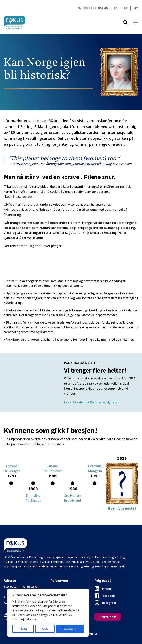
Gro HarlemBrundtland (72, 498)
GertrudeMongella (95, 468)
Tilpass (23, 629)
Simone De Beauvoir (53, 468)
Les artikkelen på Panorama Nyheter (91, 402)
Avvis (45, 629)
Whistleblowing (93, 8)
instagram (109, 603)
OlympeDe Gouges (12, 468)
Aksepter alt (70, 629)
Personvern (59, 581)
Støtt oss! (108, 617)
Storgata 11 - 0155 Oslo (20, 587)
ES (126, 8)
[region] (48, 613)
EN (116, 8)
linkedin (107, 589)
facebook (108, 596)
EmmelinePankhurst (33, 498)
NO (136, 8)
